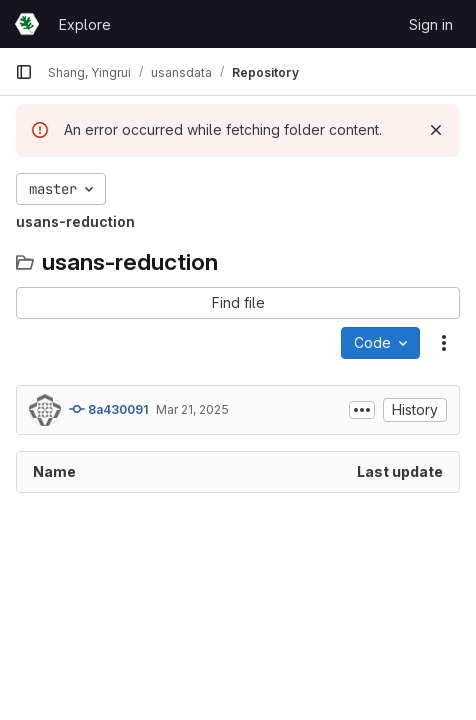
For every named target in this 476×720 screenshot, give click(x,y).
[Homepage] (27, 24)
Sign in (431, 24)
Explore (85, 24)
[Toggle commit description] (362, 410)
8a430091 (108, 409)
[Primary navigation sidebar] (24, 72)
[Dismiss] (436, 130)
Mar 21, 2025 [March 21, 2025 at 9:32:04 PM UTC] (192, 409)
